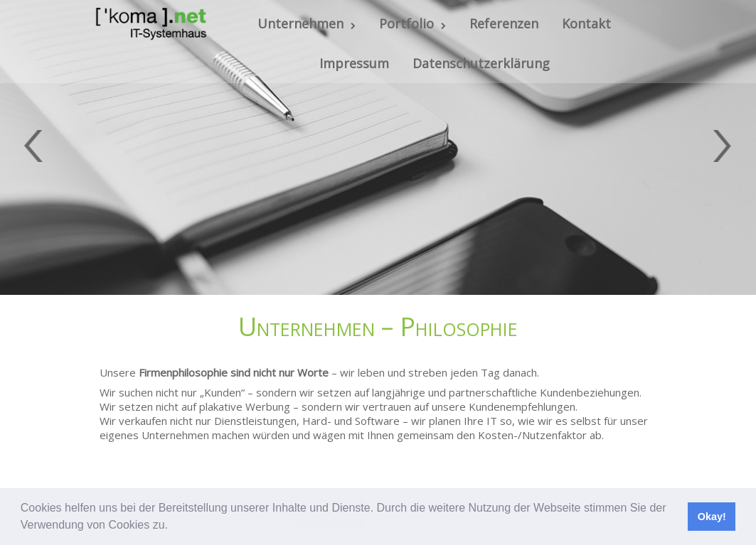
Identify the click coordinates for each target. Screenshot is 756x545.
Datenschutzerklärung (481, 63)
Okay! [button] (712, 517)
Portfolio (412, 23)
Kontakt (586, 23)
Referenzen (504, 23)
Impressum (354, 63)
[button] (173, 527)
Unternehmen (307, 23)
